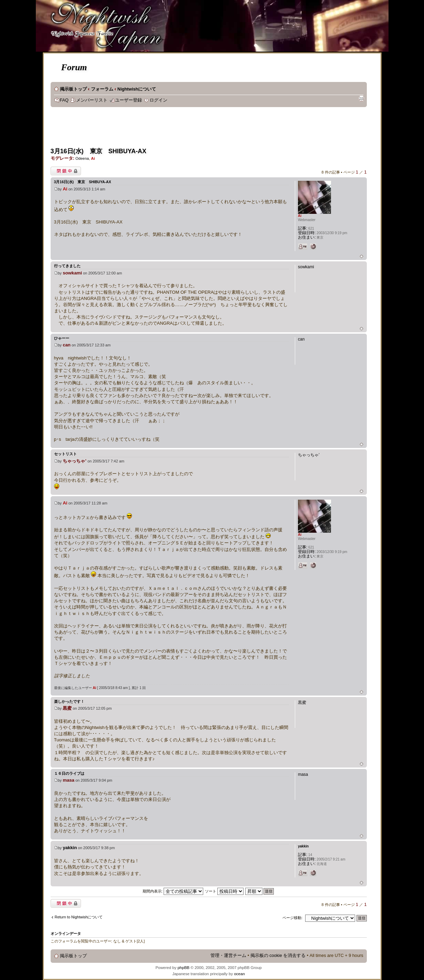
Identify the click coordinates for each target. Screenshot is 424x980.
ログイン (158, 100)
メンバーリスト (92, 100)
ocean (239, 974)
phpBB (183, 968)
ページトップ (361, 257)
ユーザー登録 (128, 100)
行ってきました (67, 266)
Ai (93, 158)
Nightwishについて (137, 89)
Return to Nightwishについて (79, 917)
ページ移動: (292, 918)
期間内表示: (173, 891)
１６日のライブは (69, 773)
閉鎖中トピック (66, 171)
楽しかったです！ (69, 701)
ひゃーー (62, 338)
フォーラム (102, 89)
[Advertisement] (176, 129)
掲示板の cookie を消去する (278, 956)
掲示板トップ (73, 89)
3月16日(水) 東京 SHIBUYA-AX (99, 151)
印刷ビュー (361, 98)
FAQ (64, 100)
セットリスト (65, 454)
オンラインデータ (66, 934)
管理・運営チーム (228, 956)
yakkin (70, 848)
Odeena (82, 158)
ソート (224, 891)
